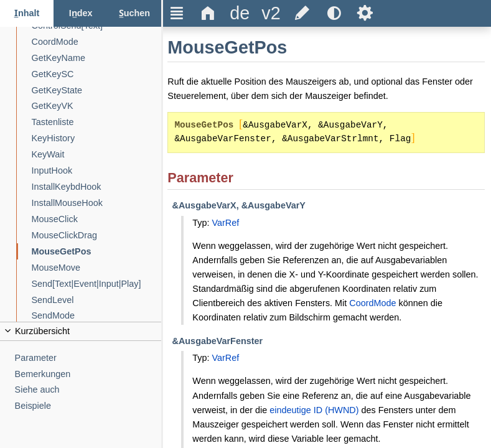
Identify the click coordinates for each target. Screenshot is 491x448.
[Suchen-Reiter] (134, 13)
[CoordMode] (97, 42)
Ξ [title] (177, 13)
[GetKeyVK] (97, 106)
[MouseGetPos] (97, 252)
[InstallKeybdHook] (97, 187)
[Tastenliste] (97, 122)
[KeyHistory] (97, 138)
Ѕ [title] (365, 13)
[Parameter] (88, 358)
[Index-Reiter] (80, 13)
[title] (240, 13)
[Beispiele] (88, 406)
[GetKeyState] (97, 91)
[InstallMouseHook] (97, 203)
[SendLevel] (97, 300)
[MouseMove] (97, 268)
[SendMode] (97, 316)
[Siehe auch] (88, 390)
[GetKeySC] (97, 74)
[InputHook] (97, 171)
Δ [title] (208, 13)
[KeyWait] (97, 155)
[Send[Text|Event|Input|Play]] (97, 284)
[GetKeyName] (97, 58)
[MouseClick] (97, 219)
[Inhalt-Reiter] (27, 13)
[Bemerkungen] (88, 374)
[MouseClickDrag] (97, 236)
